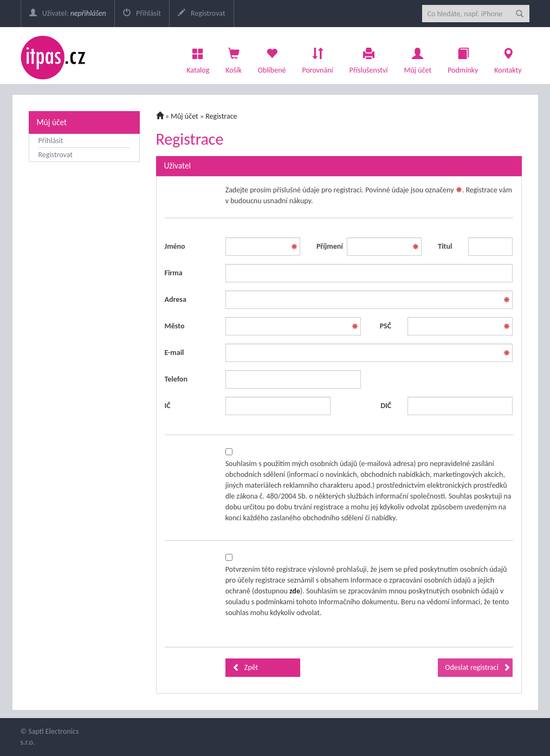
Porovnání (317, 58)
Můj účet (418, 58)
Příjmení (328, 246)
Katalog (198, 58)
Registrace (221, 116)
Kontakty (508, 58)
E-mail (174, 353)
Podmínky (463, 58)
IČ (168, 406)
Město (175, 326)
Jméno (175, 246)
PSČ (386, 326)
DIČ (386, 406)
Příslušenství (369, 58)
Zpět (245, 667)
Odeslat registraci (478, 667)
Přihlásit (142, 13)
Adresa (176, 299)
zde (295, 591)
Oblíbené (272, 58)
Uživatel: (68, 13)
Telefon (176, 379)
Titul (445, 246)
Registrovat (202, 13)
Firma (174, 273)
